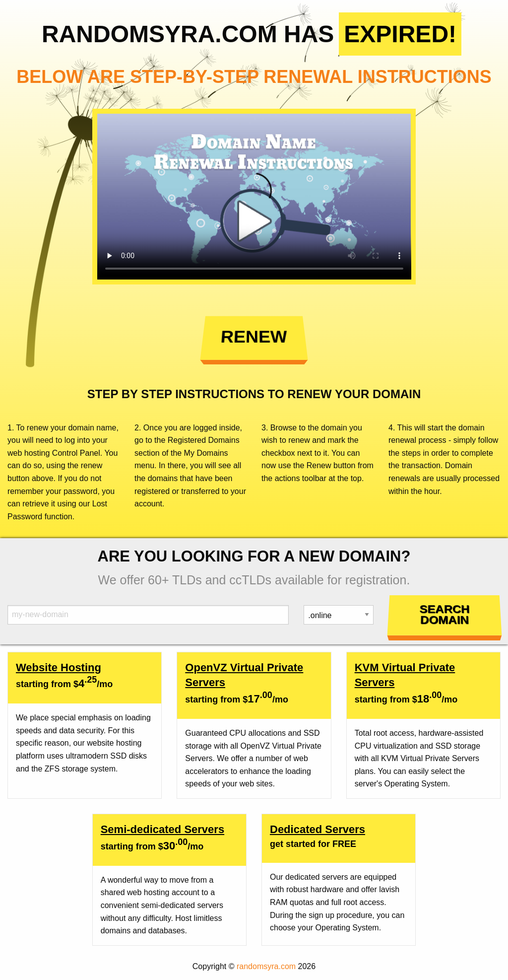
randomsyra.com (266, 966)
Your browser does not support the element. (254, 197)
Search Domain (444, 615)
